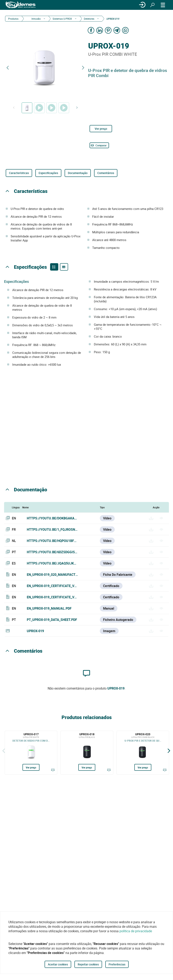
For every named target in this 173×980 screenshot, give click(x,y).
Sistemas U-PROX (62, 19)
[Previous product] (8, 68)
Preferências (117, 964)
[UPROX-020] (143, 753)
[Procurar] (152, 5)
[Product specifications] (64, 267)
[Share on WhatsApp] (125, 30)
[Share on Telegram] (117, 30)
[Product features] (54, 267)
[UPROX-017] (31, 753)
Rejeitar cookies (88, 964)
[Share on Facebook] (91, 30)
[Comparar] (99, 145)
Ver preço (101, 129)
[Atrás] (4, 751)
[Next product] (83, 68)
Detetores (89, 19)
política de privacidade (136, 931)
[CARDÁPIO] (163, 5)
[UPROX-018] (87, 753)
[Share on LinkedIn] (100, 30)
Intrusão (36, 19)
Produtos (13, 19)
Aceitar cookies (58, 964)
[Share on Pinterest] (108, 30)
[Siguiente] (169, 751)
